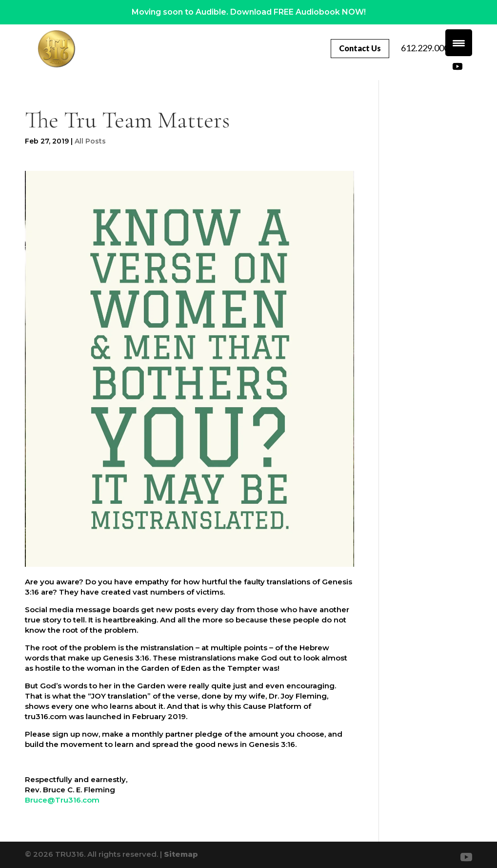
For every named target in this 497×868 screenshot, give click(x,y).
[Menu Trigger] (459, 43)
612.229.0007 (415, 64)
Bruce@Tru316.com (62, 800)
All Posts (90, 141)
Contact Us (421, 48)
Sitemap (181, 854)
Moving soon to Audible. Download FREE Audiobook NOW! (249, 12)
